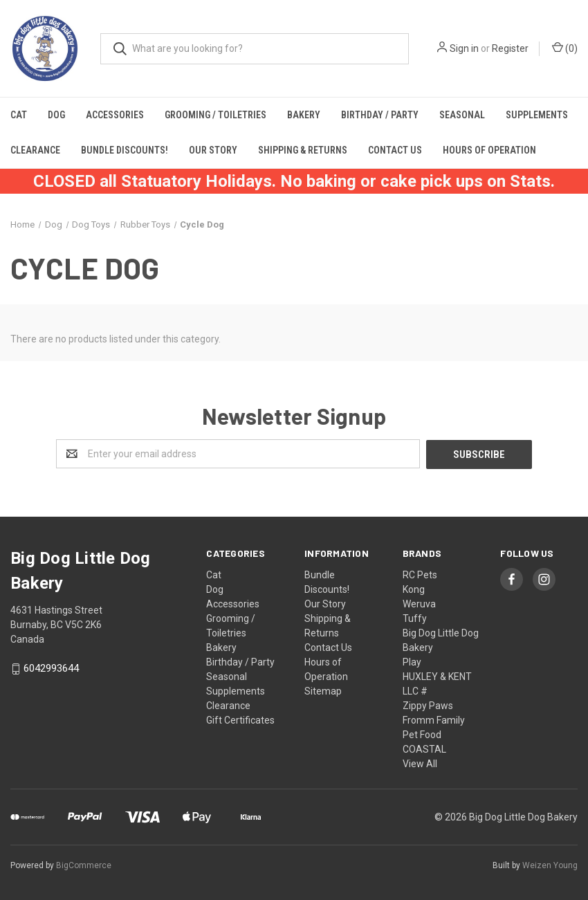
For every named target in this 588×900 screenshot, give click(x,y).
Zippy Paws (428, 705)
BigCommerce (84, 865)
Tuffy (415, 618)
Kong (414, 589)
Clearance (35, 150)
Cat (19, 115)
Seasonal (462, 115)
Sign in (464, 48)
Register (510, 48)
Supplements (537, 115)
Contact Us (395, 150)
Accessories (115, 115)
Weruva (419, 603)
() (565, 48)
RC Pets (420, 574)
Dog (56, 115)
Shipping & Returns (303, 150)
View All (420, 763)
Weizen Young (550, 865)
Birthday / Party (380, 115)
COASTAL (424, 749)
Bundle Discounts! (125, 150)
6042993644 (51, 668)
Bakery (304, 115)
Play (412, 661)
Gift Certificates (240, 719)
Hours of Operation (489, 150)
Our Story (213, 150)
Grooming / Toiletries (215, 115)
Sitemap (323, 690)
